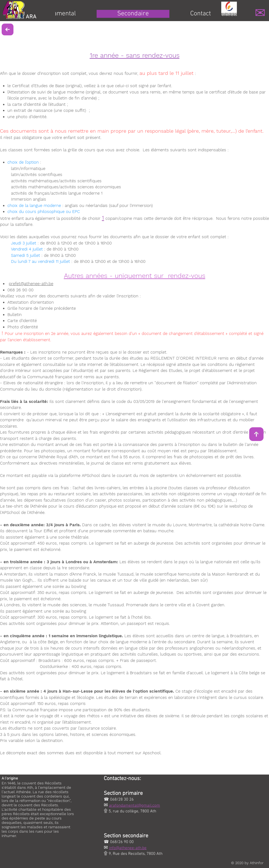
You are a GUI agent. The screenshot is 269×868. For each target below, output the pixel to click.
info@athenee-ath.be (128, 848)
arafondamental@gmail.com (134, 806)
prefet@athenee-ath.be (31, 284)
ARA (31, 17)
